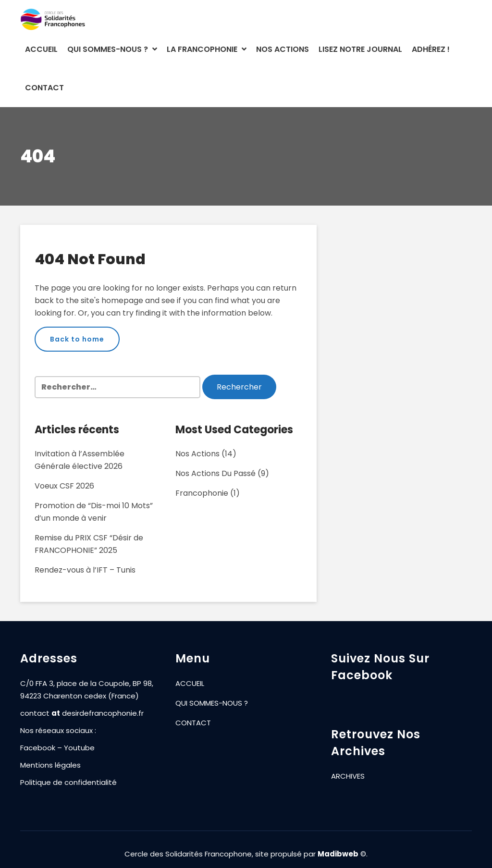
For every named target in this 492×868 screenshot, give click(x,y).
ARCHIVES (348, 776)
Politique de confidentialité (68, 783)
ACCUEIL (41, 49)
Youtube (79, 748)
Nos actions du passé (215, 473)
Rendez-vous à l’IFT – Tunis (85, 570)
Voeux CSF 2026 (64, 486)
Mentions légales (50, 765)
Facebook (38, 748)
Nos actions (197, 454)
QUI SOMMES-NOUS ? (112, 49)
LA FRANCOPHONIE (207, 49)
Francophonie (202, 493)
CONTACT (44, 88)
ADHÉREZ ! (431, 49)
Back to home (77, 339)
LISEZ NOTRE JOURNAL (360, 49)
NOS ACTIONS (283, 49)
